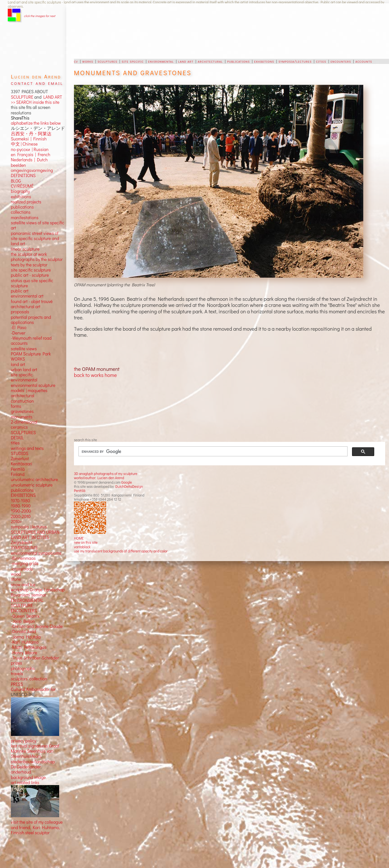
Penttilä (80, 491)
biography (20, 186)
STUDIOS (20, 448)
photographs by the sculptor (37, 254)
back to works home (95, 375)
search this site (86, 440)
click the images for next (39, 16)
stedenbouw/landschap (33, 756)
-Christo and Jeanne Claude (37, 621)
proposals (20, 307)
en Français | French (31, 149)
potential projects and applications (31, 314)
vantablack (82, 547)
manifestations (25, 212)
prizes (17, 658)
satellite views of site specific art (38, 220)
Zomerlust (20, 453)
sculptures (107, 61)
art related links (25, 777)
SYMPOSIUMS (24, 542)
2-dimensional (24, 417)
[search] (209, 452)
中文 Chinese (24, 139)
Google (127, 482)
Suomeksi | (21, 134)
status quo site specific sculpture (32, 278)
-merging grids (25, 558)
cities (321, 61)
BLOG (16, 175)
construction (22, 396)
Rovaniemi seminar (29, 590)
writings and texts (27, 443)
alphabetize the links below (36, 118)
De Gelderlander (26, 762)
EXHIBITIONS (23, 490)
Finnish (39, 134)
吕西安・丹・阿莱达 (31, 128)
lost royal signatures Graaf (35, 741)
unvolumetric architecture (34, 474)
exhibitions (264, 61)
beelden (18, 160)
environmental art (27, 291)
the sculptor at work (29, 249)
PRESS (17, 679)
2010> (16, 516)
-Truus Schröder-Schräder (35, 653)
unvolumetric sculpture (32, 479)
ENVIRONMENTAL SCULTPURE (27, 597)
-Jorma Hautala (26, 631)
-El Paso (19, 322)
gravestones (22, 406)
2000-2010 (21, 511)
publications (239, 61)
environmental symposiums (36, 548)
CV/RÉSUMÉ (22, 181)
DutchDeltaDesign (129, 486)
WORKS (18, 354)
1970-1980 (21, 495)
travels (17, 668)
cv (76, 61)
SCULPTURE (22, 97)
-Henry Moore (24, 647)
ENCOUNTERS (24, 605)
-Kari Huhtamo (25, 637)
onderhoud (21, 767)
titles (15, 438)
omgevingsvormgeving (32, 165)
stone (16, 574)
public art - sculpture (30, 270)
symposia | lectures (29, 522)
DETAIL (17, 433)
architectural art (26, 301)
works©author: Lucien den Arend (99, 478)
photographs (23, 663)
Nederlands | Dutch (29, 155)
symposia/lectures (295, 61)
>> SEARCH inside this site (35, 102)
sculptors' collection (29, 674)
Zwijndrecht (22, 537)
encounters (341, 61)
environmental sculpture (33, 380)
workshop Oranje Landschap (38, 585)
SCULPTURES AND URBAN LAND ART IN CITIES (35, 529)
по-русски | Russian (30, 144)
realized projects (26, 197)
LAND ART (52, 97)
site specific (133, 61)
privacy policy (24, 735)
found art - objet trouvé (32, 296)
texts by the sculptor (29, 259)
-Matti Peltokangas (29, 642)
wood (16, 569)
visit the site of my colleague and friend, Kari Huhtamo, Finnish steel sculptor (37, 822)
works (88, 61)
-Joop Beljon (23, 616)
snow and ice (23, 579)
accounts (364, 61)
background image (28, 772)
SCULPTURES (23, 427)
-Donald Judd (23, 626)
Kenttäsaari (22, 459)
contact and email (37, 83)
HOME (79, 538)
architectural (210, 61)
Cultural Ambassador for (33, 684)
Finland (18, 469)
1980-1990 (21, 501)
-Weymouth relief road (31, 333)
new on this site (86, 542)
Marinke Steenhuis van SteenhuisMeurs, (32, 748)
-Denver (18, 327)
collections (21, 207)
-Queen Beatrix (25, 611)
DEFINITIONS (23, 170)
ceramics (19, 422)
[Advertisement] (203, 31)
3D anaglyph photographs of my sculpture (106, 474)
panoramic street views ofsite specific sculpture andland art (35, 233)
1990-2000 (21, 506)
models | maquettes (29, 385)
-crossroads (22, 563)
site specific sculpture (31, 265)
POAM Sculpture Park (31, 349)
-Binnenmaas (23, 553)
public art (20, 286)
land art (186, 61)
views (32, 343)
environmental (161, 61)
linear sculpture (25, 244)
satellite (18, 343)
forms (16, 401)
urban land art (24, 364)
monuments (22, 411)
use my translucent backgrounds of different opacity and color (121, 551)
